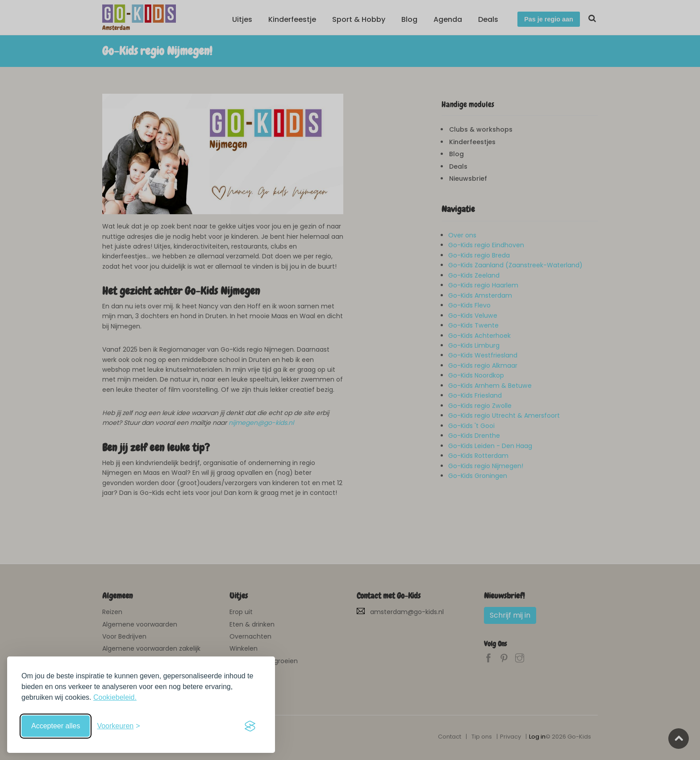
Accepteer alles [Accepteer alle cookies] (56, 726)
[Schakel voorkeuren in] (118, 726)
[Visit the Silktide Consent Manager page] (250, 726)
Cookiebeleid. (115, 697)
